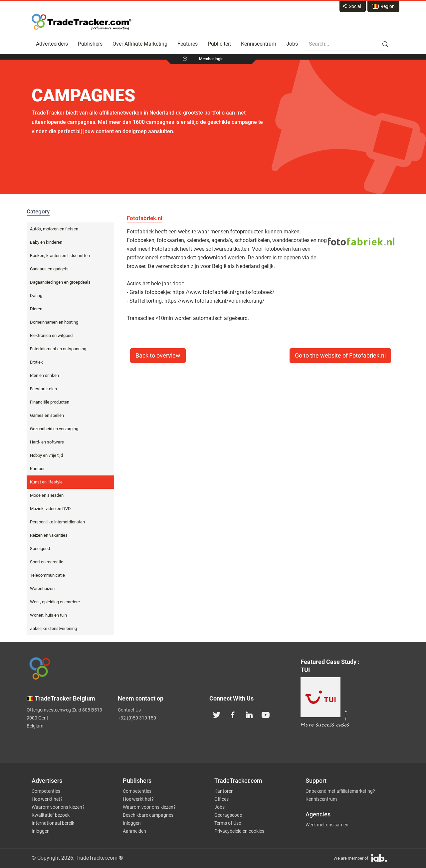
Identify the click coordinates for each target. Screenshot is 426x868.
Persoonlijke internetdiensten (57, 522)
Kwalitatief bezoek (51, 815)
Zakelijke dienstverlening (53, 628)
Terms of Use (228, 823)
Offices (221, 799)
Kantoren (224, 791)
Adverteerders (52, 44)
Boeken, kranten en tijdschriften (60, 256)
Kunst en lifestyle (46, 482)
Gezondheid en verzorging (54, 429)
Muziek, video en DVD (50, 509)
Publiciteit (219, 44)
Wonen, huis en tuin (48, 615)
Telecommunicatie (47, 575)
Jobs (292, 44)
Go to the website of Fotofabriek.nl (340, 356)
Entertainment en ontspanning (58, 349)
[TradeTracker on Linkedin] (249, 714)
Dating (36, 295)
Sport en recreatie (47, 562)
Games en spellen (47, 415)
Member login (211, 59)
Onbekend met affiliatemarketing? (340, 791)
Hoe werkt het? (47, 799)
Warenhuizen (42, 588)
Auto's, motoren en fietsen (54, 229)
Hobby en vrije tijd (46, 455)
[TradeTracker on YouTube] (266, 714)
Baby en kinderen (46, 242)
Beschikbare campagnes (148, 815)
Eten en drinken (44, 375)
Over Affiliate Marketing (140, 44)
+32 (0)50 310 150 (137, 718)
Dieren (36, 309)
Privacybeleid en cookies (239, 831)
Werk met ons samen (327, 825)
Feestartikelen (43, 389)
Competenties (46, 791)
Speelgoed (40, 549)
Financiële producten (50, 402)
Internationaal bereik (53, 823)
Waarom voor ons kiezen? (58, 807)
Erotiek (36, 362)
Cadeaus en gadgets (49, 269)
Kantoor (37, 469)
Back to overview (158, 356)
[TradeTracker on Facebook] (233, 714)
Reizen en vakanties (49, 535)
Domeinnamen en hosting (54, 322)
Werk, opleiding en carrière (55, 602)
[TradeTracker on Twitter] (217, 714)
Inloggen (41, 831)
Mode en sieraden (47, 495)
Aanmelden (134, 831)
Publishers (90, 44)
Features (188, 44)
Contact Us (129, 710)
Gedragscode (228, 815)
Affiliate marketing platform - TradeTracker (82, 22)
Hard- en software (47, 442)
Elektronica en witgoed (51, 335)
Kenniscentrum (259, 44)
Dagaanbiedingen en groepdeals (60, 282)
